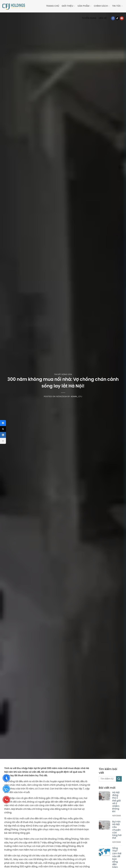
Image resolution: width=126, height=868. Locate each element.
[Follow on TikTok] (117, 18)
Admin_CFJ (76, 397)
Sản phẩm (84, 6)
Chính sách (102, 6)
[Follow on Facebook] (113, 18)
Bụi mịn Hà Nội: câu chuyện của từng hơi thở (117, 830)
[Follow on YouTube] (122, 18)
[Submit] (119, 779)
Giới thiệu (68, 6)
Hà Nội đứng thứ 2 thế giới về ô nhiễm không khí (116, 802)
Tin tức (117, 6)
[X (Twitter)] (3, 429)
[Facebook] (3, 423)
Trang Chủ (53, 6)
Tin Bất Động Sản (63, 375)
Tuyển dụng (89, 18)
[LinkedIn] (3, 435)
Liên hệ (103, 18)
